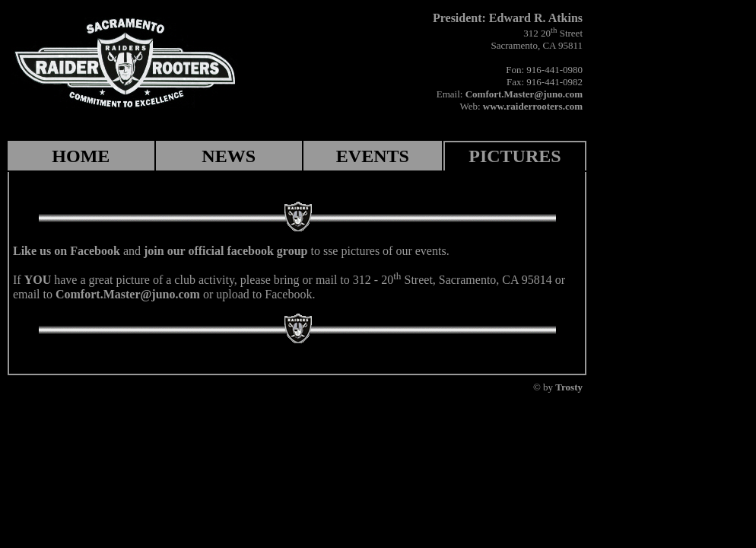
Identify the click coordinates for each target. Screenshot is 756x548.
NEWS (229, 156)
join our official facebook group (226, 251)
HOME (81, 156)
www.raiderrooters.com (533, 106)
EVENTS (373, 156)
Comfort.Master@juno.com (524, 94)
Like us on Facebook (67, 251)
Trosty (569, 387)
